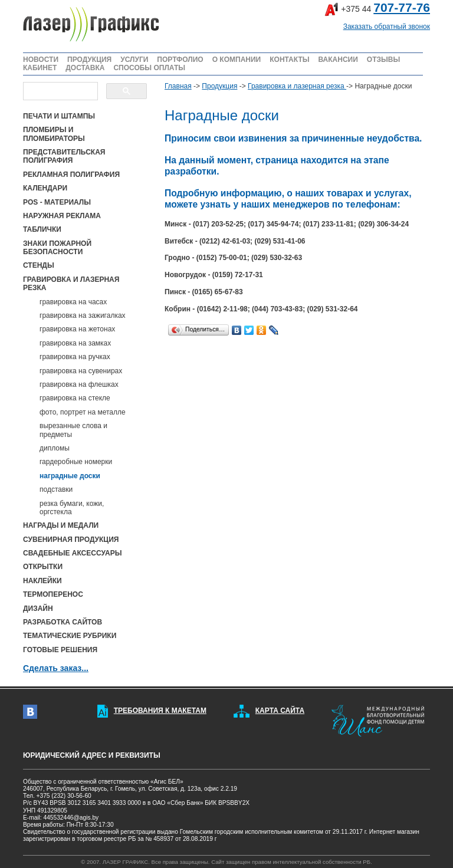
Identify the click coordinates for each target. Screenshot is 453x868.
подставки (56, 489)
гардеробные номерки (76, 462)
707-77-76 (402, 7)
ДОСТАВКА (85, 68)
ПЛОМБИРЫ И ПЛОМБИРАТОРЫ (54, 134)
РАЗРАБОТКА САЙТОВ (63, 622)
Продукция (219, 86)
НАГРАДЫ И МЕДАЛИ (61, 525)
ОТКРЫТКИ (43, 567)
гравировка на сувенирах (81, 371)
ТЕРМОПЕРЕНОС (53, 594)
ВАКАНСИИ (338, 60)
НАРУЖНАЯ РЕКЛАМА (62, 216)
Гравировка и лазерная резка (297, 86)
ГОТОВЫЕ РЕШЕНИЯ (60, 650)
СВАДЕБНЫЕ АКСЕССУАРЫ (72, 553)
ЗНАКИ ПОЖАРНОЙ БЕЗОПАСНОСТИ (57, 248)
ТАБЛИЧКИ (42, 229)
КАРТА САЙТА (280, 711)
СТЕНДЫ (39, 265)
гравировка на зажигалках (83, 315)
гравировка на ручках (75, 357)
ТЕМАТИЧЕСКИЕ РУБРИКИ (70, 636)
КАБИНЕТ (40, 68)
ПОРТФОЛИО (180, 60)
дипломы (55, 448)
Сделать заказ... (56, 668)
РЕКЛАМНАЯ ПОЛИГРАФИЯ (71, 175)
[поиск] (59, 91)
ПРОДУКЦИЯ (89, 60)
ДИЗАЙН (38, 609)
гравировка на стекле (75, 398)
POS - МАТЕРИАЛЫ (57, 202)
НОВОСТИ (41, 60)
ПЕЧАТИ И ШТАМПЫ (59, 116)
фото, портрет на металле (83, 412)
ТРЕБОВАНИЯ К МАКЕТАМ (160, 711)
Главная (178, 86)
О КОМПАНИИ (237, 60)
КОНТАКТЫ (289, 60)
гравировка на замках (75, 343)
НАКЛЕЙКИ (42, 581)
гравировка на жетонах (77, 329)
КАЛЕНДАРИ (45, 188)
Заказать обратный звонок (387, 27)
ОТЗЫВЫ (383, 60)
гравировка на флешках (79, 384)
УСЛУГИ (134, 60)
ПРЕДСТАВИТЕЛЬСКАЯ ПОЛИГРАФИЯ (64, 156)
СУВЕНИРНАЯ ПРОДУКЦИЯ (71, 540)
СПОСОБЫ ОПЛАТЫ (149, 68)
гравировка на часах (73, 302)
